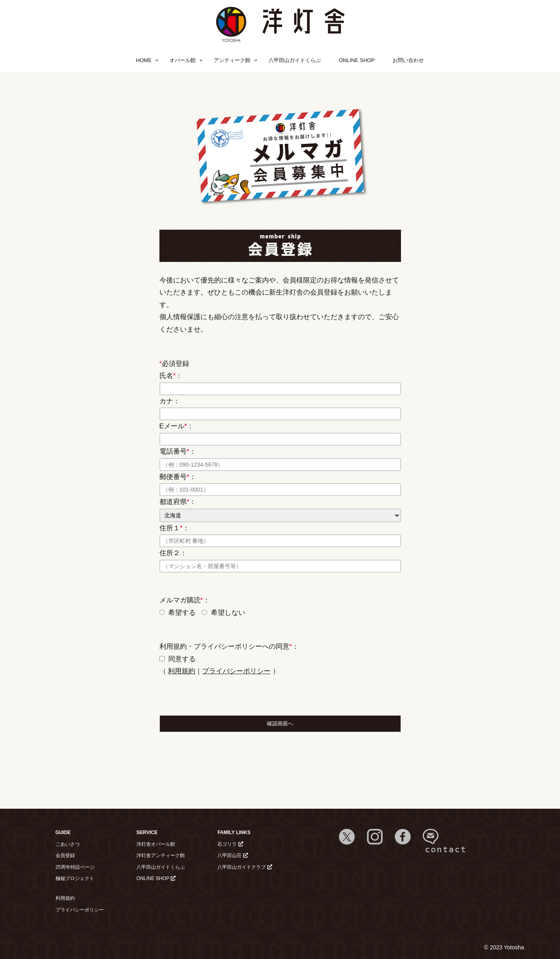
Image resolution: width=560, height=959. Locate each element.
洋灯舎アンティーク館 (161, 855)
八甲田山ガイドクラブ (245, 867)
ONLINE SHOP (156, 878)
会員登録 (65, 855)
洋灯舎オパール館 (156, 844)
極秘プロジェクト (75, 878)
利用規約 (182, 671)
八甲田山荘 (232, 855)
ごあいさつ (68, 844)
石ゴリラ (230, 844)
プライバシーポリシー (236, 671)
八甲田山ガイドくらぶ (161, 867)
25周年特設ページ (75, 867)
